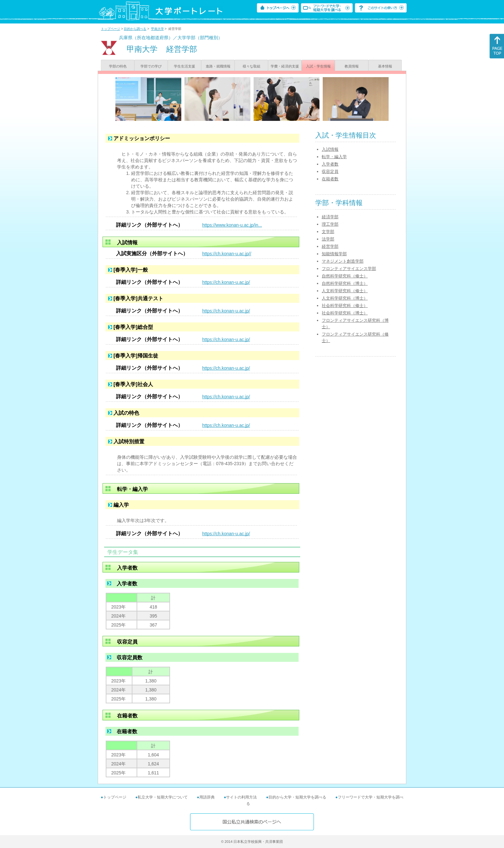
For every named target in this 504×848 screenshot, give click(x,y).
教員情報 (352, 66)
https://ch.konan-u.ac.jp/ (226, 282)
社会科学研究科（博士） (345, 313)
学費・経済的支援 (285, 66)
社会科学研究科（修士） (345, 306)
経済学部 (330, 217)
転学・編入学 (334, 157)
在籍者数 (330, 179)
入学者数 (330, 164)
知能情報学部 (334, 254)
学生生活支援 (184, 66)
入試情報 (330, 149)
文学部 (328, 232)
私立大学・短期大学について (163, 797)
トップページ (111, 29)
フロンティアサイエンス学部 (349, 269)
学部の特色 (118, 66)
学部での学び (151, 66)
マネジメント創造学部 (343, 261)
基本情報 (385, 66)
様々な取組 (252, 66)
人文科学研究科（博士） (345, 298)
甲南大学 (157, 29)
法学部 (328, 239)
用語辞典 (207, 797)
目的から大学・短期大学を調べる (297, 797)
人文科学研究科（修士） (345, 291)
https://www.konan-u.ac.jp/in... (232, 225)
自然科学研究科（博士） (345, 283)
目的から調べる (135, 29)
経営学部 (330, 246)
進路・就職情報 (218, 66)
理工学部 (330, 224)
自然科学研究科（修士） (345, 276)
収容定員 (330, 171)
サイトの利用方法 (241, 797)
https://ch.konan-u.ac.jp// (227, 254)
